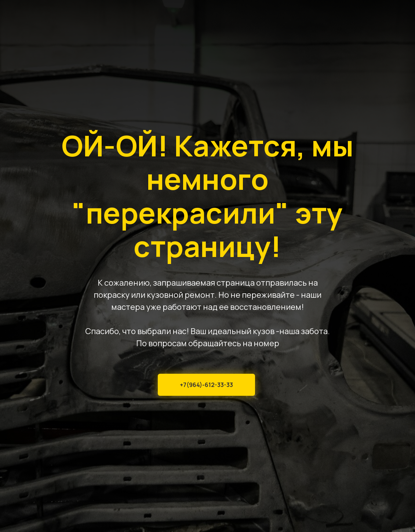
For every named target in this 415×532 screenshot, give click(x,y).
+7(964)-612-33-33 (206, 385)
